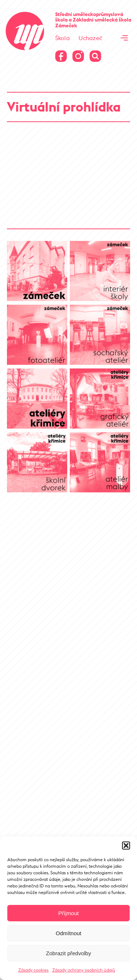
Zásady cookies (33, 970)
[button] (126, 846)
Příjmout (69, 913)
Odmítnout (68, 933)
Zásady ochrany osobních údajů (84, 970)
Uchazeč (90, 38)
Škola (62, 38)
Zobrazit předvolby (68, 953)
